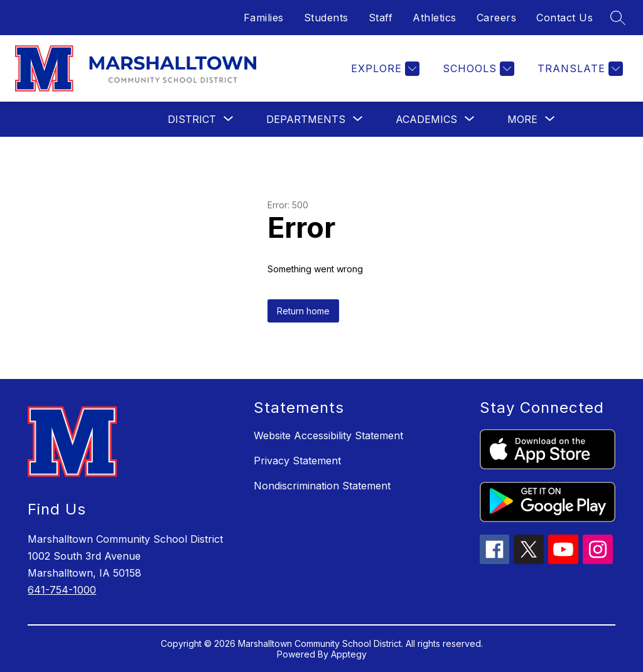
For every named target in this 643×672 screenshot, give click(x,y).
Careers (497, 18)
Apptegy (349, 654)
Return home (303, 311)
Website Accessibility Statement (328, 435)
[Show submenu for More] (522, 119)
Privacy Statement (297, 461)
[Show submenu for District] (192, 119)
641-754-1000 (62, 590)
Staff (381, 18)
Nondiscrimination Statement (322, 486)
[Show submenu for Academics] (426, 119)
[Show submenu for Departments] (306, 119)
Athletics (435, 18)
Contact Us (565, 18)
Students (326, 18)
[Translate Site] (579, 69)
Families (264, 18)
